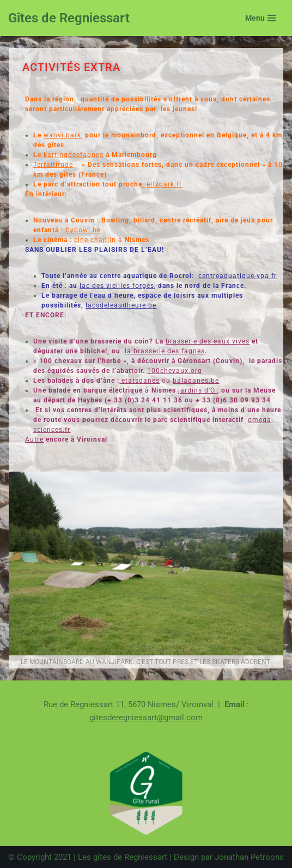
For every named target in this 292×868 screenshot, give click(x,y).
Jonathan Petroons (249, 857)
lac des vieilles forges (117, 286)
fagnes (192, 351)
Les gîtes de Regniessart (123, 857)
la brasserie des (152, 351)
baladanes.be (196, 381)
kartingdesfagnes (74, 155)
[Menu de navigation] (260, 18)
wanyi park (62, 135)
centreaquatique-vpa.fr (238, 276)
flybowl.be (83, 230)
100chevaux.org (175, 371)
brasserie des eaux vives (208, 341)
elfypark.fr (164, 184)
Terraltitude (53, 165)
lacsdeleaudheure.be (121, 305)
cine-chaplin (95, 240)
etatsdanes (141, 381)
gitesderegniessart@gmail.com (146, 718)
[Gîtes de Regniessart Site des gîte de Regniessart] (69, 18)
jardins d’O (198, 390)
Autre (34, 439)
